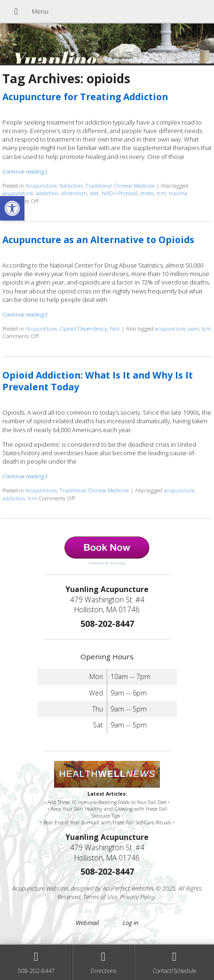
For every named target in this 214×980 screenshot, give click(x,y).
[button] (12, 208)
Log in (131, 923)
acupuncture (18, 193)
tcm (161, 193)
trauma (178, 193)
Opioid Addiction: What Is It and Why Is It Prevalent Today (98, 381)
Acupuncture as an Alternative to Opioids (98, 240)
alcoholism (74, 193)
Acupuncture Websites (41, 888)
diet (94, 193)
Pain (115, 328)
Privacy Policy (138, 897)
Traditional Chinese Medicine (120, 185)
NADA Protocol (119, 193)
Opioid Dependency (83, 328)
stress (147, 193)
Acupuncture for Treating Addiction (85, 97)
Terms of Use (100, 897)
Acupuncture (41, 185)
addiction (47, 193)
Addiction (71, 185)
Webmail (87, 923)
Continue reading (25, 171)
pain (194, 328)
